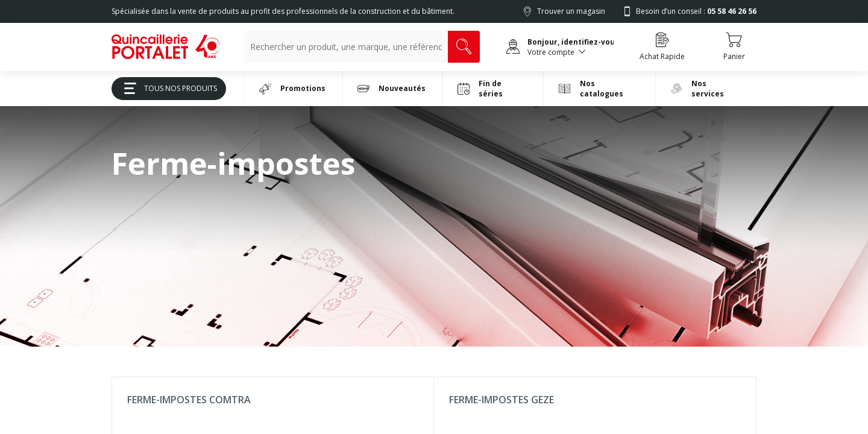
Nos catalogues (590, 89)
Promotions (292, 89)
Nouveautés (392, 89)
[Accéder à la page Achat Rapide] (662, 47)
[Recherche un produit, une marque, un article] (346, 47)
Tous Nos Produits (166, 88)
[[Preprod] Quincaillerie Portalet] (166, 47)
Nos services (697, 89)
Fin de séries (480, 89)
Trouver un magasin (571, 11)
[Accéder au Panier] (734, 47)
